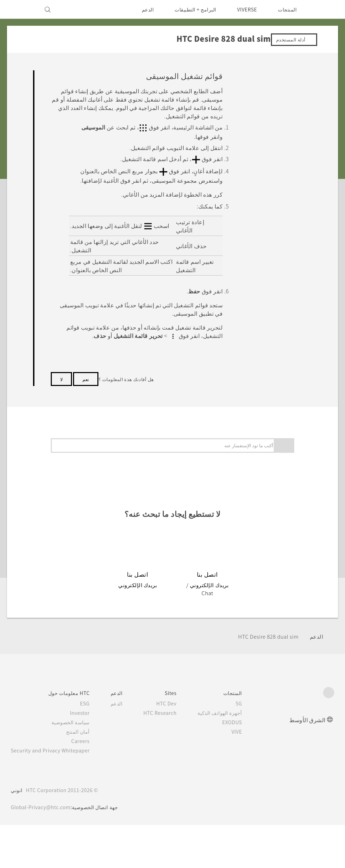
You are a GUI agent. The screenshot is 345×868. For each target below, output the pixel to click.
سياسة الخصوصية (77, 712)
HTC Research (168, 702)
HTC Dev (175, 693)
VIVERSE (245, 9)
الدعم (143, 9)
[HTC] (326, 9)
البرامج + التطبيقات (191, 9)
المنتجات (287, 9)
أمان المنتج (84, 721)
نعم (86, 376)
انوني (17, 780)
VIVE (246, 721)
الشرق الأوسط (307, 709)
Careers (86, 731)
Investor (85, 702)
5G (249, 693)
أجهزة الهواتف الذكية (230, 702)
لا (61, 376)
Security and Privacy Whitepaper (53, 740)
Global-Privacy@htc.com (43, 797)
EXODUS (241, 712)
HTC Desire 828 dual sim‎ (265, 626)
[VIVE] (20, 9)
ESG (90, 693)
